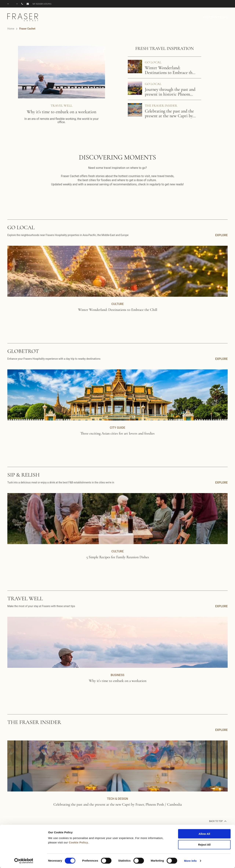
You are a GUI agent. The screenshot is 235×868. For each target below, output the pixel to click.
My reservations (42, 4)
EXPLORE (221, 235)
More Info (190, 861)
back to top (217, 821)
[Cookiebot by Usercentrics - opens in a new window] (24, 861)
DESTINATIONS (215, 17)
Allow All (204, 834)
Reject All (204, 845)
